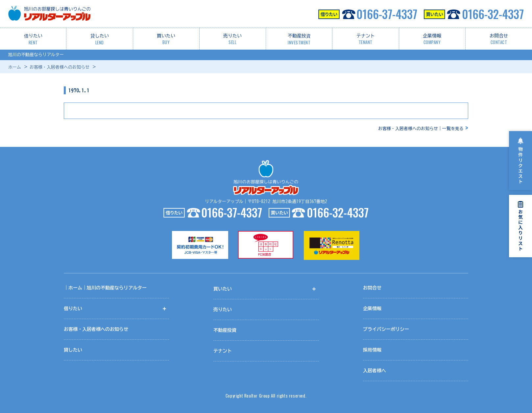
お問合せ (499, 39)
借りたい (33, 40)
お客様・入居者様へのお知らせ (60, 67)
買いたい (166, 39)
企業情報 (432, 39)
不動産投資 (299, 40)
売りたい (232, 39)
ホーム (15, 67)
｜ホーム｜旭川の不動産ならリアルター (105, 288)
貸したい (100, 40)
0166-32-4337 (474, 14)
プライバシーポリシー (386, 330)
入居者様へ (375, 371)
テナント (366, 39)
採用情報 (372, 351)
